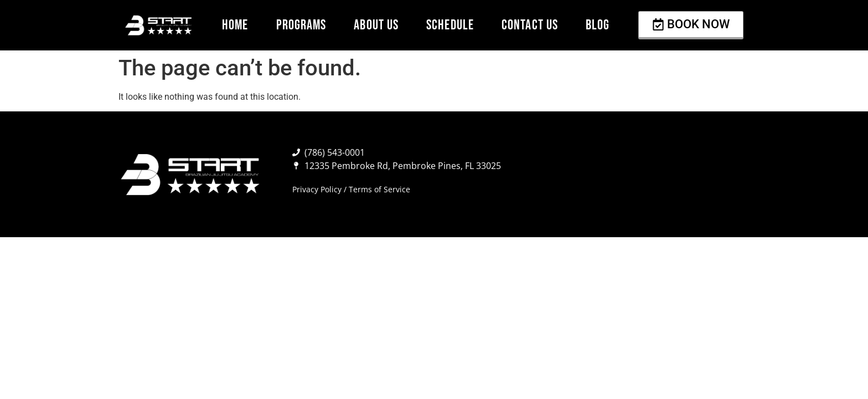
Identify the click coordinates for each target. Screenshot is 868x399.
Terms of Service (379, 189)
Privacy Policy (317, 189)
